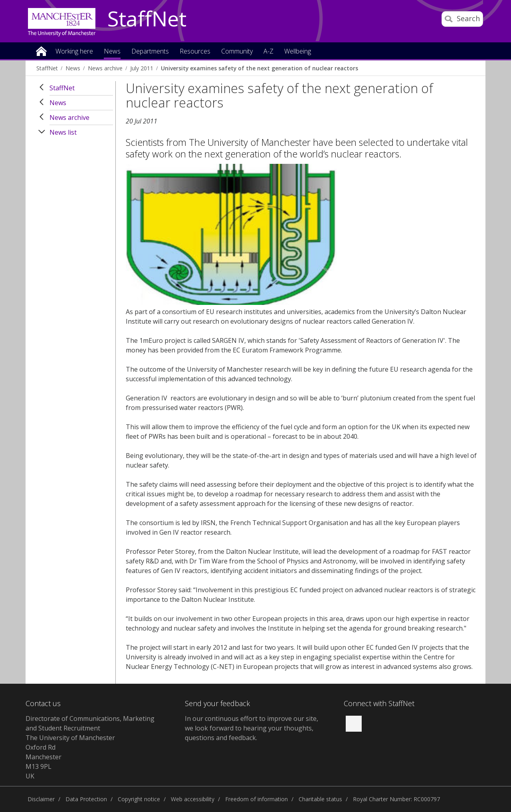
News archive (105, 68)
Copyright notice (139, 799)
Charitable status (320, 799)
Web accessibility (193, 799)
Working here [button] (74, 52)
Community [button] (237, 52)
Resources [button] (195, 52)
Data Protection (86, 799)
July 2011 (142, 68)
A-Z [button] (268, 52)
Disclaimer (41, 799)
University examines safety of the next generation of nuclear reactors (259, 68)
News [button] (112, 52)
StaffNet (147, 19)
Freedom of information (256, 799)
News (73, 68)
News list (63, 132)
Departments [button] (150, 52)
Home (41, 51)
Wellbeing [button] (298, 52)
